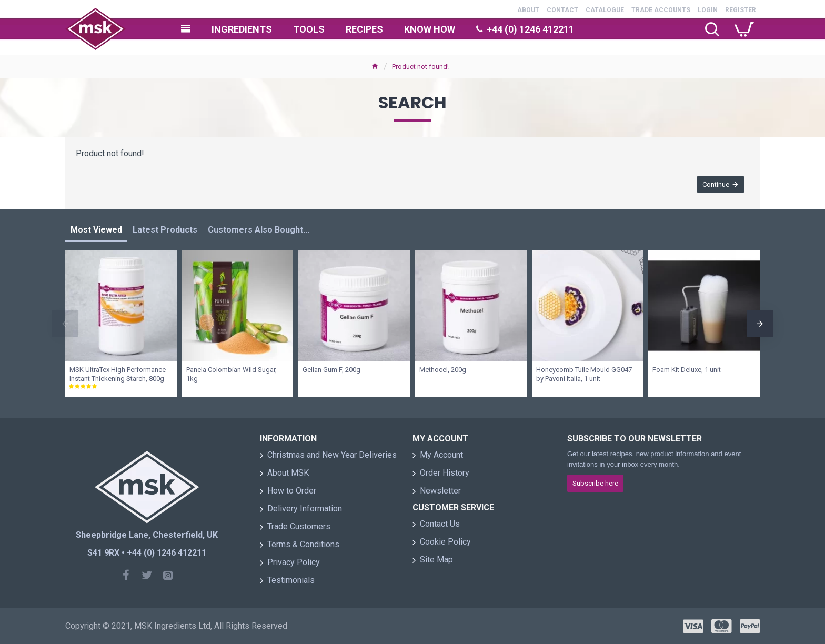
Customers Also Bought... (259, 230)
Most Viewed (96, 230)
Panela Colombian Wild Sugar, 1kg (232, 374)
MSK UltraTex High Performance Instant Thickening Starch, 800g (118, 374)
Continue (716, 184)
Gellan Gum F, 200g (331, 370)
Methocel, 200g (443, 370)
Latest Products (165, 230)
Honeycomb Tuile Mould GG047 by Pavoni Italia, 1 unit (584, 374)
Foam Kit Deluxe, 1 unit (687, 370)
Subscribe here (595, 483)
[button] (65, 324)
